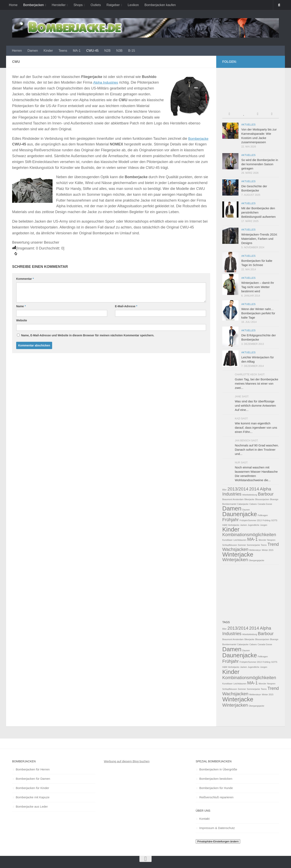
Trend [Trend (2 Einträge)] (273, 544)
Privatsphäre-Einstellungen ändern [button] (218, 841)
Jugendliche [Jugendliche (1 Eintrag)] (254, 525)
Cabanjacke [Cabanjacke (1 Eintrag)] (243, 504)
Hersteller (59, 5)
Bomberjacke (199, 139)
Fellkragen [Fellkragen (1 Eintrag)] (263, 515)
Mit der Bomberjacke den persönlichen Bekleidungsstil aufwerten (258, 212)
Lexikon (133, 5)
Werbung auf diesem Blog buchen (127, 761)
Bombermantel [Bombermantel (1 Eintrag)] (229, 504)
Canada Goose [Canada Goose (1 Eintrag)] (265, 504)
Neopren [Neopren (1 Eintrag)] (271, 540)
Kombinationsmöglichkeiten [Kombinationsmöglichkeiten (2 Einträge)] (249, 535)
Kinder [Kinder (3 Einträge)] (231, 529)
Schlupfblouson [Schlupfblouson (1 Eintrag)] (230, 545)
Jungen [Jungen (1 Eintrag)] (264, 525)
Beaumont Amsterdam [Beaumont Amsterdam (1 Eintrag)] (233, 499)
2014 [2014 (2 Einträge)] (254, 489)
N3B (119, 51)
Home (13, 5)
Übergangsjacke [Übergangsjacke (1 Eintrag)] (257, 560)
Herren (17, 51)
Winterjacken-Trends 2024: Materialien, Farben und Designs (259, 239)
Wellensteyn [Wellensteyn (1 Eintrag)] (255, 550)
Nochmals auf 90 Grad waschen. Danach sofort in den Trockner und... (257, 450)
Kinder (48, 51)
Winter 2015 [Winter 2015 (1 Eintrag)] (267, 550)
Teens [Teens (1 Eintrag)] (264, 545)
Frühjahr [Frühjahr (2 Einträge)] (230, 520)
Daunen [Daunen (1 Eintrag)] (246, 510)
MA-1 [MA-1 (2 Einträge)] (252, 539)
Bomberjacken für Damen (33, 779)
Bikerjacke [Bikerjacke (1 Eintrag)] (249, 499)
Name (21, 306)
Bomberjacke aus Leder (32, 806)
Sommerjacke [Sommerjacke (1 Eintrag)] (253, 545)
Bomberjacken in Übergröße (218, 769)
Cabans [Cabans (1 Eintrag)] (253, 504)
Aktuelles (248, 125)
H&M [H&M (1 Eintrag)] (225, 525)
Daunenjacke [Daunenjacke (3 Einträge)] (240, 514)
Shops (78, 5)
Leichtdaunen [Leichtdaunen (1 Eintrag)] (240, 540)
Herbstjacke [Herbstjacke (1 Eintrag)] (234, 525)
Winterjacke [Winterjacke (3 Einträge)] (238, 554)
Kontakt (204, 819)
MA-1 (77, 51)
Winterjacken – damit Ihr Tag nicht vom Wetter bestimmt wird (258, 287)
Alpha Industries (106, 82)
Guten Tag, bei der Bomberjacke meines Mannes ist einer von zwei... (257, 383)
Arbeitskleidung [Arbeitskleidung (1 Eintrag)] (250, 495)
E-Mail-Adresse (126, 306)
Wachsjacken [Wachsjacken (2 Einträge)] (235, 549)
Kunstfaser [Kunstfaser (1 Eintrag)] (227, 540)
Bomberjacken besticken (216, 779)
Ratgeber (113, 5)
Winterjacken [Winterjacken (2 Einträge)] (235, 560)
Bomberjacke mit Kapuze (33, 797)
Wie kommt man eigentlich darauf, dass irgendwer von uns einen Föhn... (256, 428)
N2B (107, 51)
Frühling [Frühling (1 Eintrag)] (266, 520)
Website (22, 320)
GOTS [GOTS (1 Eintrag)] (274, 520)
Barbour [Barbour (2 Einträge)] (266, 494)
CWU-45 (92, 51)
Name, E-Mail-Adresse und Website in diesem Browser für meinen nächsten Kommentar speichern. (88, 335)
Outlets (96, 5)
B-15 (132, 51)
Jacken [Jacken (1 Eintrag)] (244, 525)
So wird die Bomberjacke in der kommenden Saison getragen (260, 164)
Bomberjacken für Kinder (32, 788)
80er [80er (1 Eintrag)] (224, 490)
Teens (63, 51)
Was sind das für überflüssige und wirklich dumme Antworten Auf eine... (255, 406)
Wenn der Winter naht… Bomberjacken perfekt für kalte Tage (258, 313)
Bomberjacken (34, 5)
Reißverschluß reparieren (216, 797)
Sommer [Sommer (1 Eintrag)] (242, 545)
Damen (33, 51)
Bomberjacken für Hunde (216, 788)
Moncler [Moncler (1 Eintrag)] (263, 540)
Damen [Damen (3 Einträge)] (232, 508)
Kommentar (25, 279)
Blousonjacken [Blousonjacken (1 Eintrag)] (262, 499)
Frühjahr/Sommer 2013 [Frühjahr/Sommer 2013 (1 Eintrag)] (251, 520)
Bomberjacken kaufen (160, 5)
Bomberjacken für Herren (33, 769)
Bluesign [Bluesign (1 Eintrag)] (274, 499)
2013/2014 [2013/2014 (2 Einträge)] (238, 489)
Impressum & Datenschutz (217, 828)
